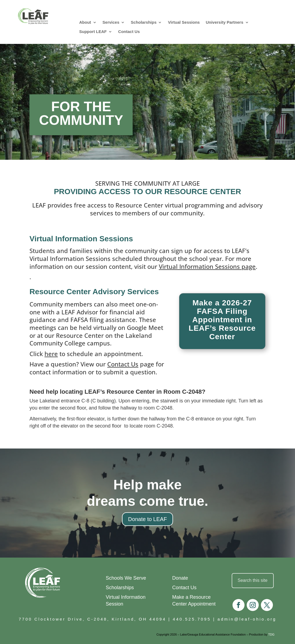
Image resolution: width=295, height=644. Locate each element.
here (51, 354)
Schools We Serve (126, 578)
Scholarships (144, 22)
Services (111, 22)
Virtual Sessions (184, 22)
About (85, 22)
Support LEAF (93, 31)
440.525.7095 (192, 619)
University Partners (225, 22)
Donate (180, 578)
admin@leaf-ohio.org (247, 619)
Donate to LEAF (147, 519)
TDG (271, 634)
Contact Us (129, 31)
